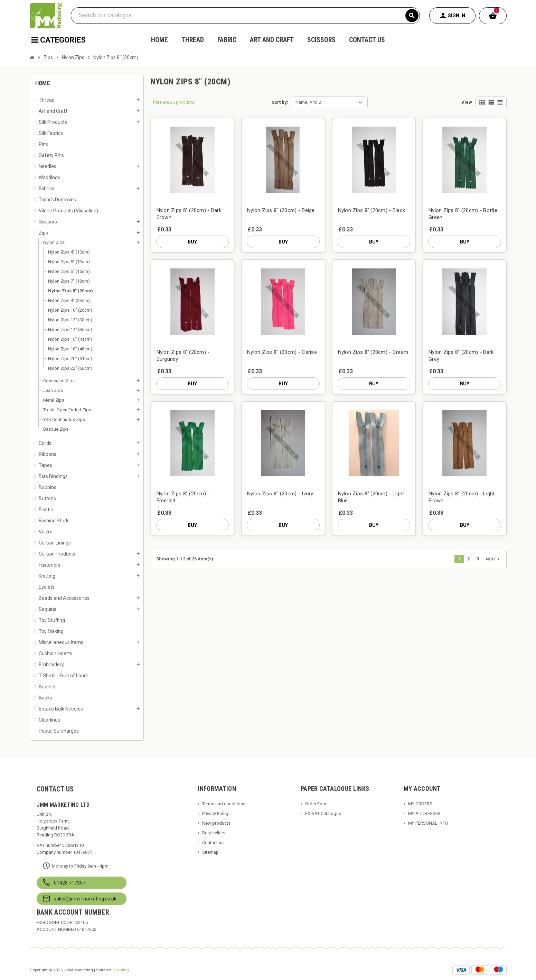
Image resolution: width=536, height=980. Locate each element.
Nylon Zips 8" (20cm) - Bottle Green (463, 214)
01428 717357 (70, 883)
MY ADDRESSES (424, 813)
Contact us (213, 842)
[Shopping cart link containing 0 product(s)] (493, 16)
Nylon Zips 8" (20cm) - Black (372, 210)
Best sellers (214, 833)
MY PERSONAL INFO (428, 823)
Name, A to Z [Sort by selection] (308, 102)
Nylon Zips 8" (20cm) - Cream (373, 352)
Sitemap (210, 852)
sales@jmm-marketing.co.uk (85, 899)
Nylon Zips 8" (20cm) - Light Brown (462, 497)
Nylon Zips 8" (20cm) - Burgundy (183, 356)
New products (216, 823)
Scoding (121, 970)
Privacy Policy (215, 813)
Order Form (316, 804)
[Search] (245, 16)
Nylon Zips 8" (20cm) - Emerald (183, 497)
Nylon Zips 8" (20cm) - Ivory (280, 494)
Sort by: (280, 102)
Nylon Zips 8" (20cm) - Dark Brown (189, 214)
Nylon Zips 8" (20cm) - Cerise (282, 352)
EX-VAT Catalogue (323, 813)
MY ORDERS (420, 804)
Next (493, 559)
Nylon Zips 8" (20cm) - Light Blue (371, 497)
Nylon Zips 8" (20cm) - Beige (281, 210)
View (467, 102)
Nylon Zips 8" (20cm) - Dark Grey (461, 356)
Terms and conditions (224, 804)
